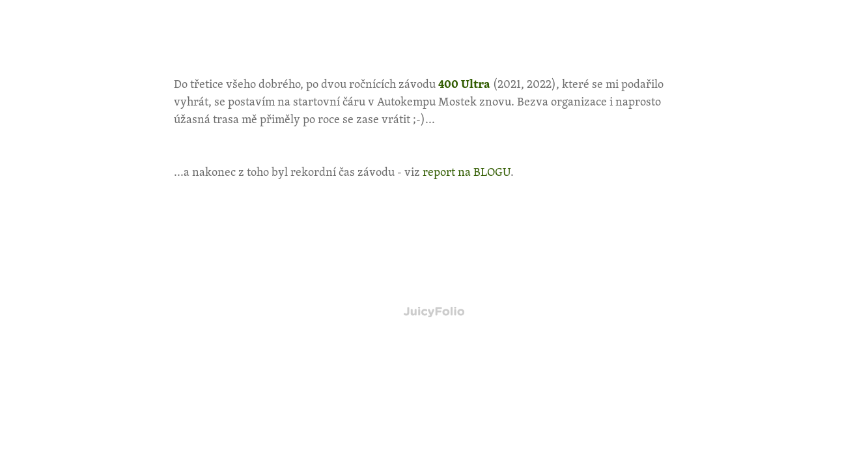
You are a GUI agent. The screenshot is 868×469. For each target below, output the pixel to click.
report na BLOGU (467, 171)
